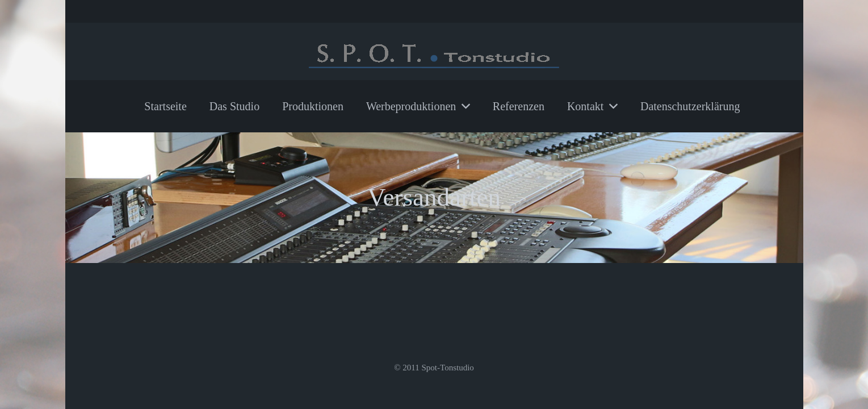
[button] (463, 106)
